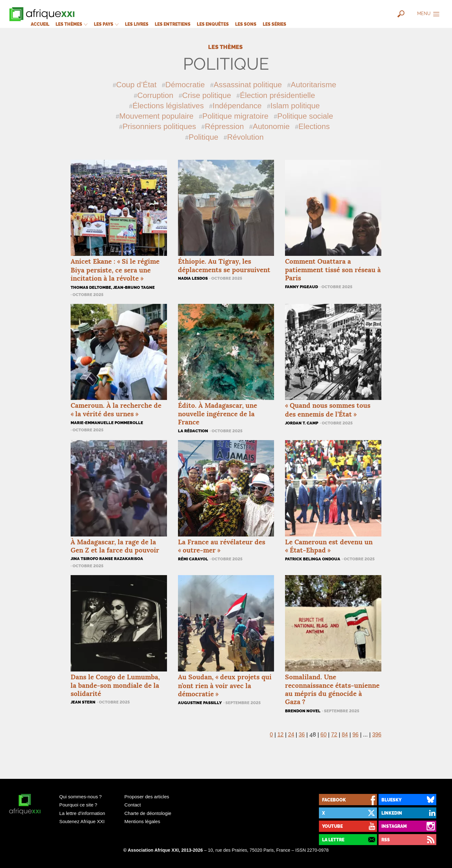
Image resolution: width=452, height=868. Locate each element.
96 (356, 735)
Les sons (246, 24)
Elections (314, 126)
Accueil (40, 24)
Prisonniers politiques (159, 126)
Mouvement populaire (156, 116)
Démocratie (185, 85)
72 (334, 735)
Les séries (274, 24)
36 (302, 735)
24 (291, 735)
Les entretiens (173, 24)
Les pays (106, 24)
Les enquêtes (213, 24)
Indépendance (237, 106)
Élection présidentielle (277, 95)
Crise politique (207, 95)
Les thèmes (72, 24)
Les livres (137, 24)
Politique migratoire (236, 116)
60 (324, 735)
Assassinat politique (248, 85)
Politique (203, 137)
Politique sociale (305, 116)
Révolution (245, 137)
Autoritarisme (313, 85)
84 (345, 735)
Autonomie (271, 126)
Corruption (155, 95)
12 (281, 735)
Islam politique (295, 106)
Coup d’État (136, 85)
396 (377, 735)
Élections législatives (168, 106)
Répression (224, 126)
